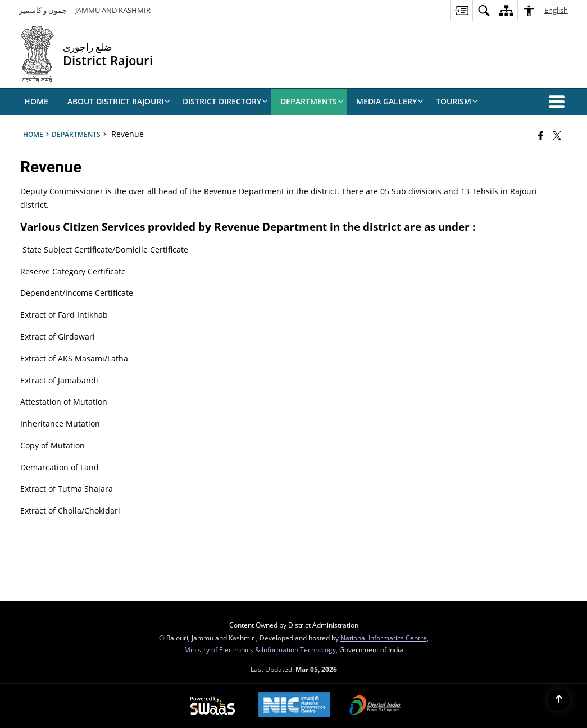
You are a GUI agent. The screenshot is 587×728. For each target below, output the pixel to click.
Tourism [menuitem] (457, 101)
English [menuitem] (556, 10)
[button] (559, 102)
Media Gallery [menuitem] (390, 101)
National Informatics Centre (384, 638)
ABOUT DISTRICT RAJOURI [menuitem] (119, 101)
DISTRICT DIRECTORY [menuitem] (225, 101)
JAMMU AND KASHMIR (113, 10)
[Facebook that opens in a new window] (541, 135)
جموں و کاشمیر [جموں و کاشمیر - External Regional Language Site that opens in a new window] (43, 10)
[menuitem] (461, 10)
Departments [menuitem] (312, 101)
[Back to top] (559, 700)
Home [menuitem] (36, 101)
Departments (76, 134)
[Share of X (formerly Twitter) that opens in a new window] (557, 135)
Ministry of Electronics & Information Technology (260, 649)
